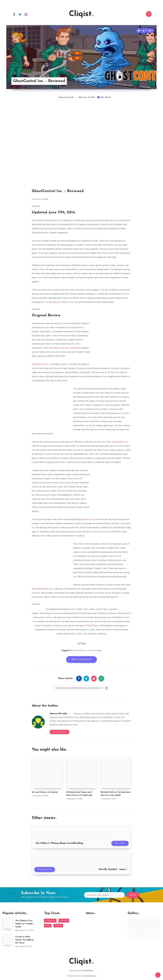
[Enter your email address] (104, 895)
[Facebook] (14, 14)
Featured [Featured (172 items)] (64, 920)
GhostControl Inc (40, 364)
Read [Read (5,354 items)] (48, 926)
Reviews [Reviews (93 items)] (58, 926)
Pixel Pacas (93, 626)
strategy (98, 650)
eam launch (95, 224)
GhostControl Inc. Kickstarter (67, 348)
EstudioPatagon (90, 976)
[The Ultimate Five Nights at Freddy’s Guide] (8, 924)
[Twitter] (20, 14)
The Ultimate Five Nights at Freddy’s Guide (24, 924)
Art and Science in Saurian (45, 792)
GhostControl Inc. (45, 589)
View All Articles (60, 732)
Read (83, 644)
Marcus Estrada (58, 714)
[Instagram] (26, 14)
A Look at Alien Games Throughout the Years (25, 940)
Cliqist (81, 14)
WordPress (88, 970)
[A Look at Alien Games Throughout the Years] (8, 940)
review (90, 650)
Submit (133, 895)
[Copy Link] (81, 688)
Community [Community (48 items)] (50, 920)
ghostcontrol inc (79, 650)
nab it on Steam (60, 302)
